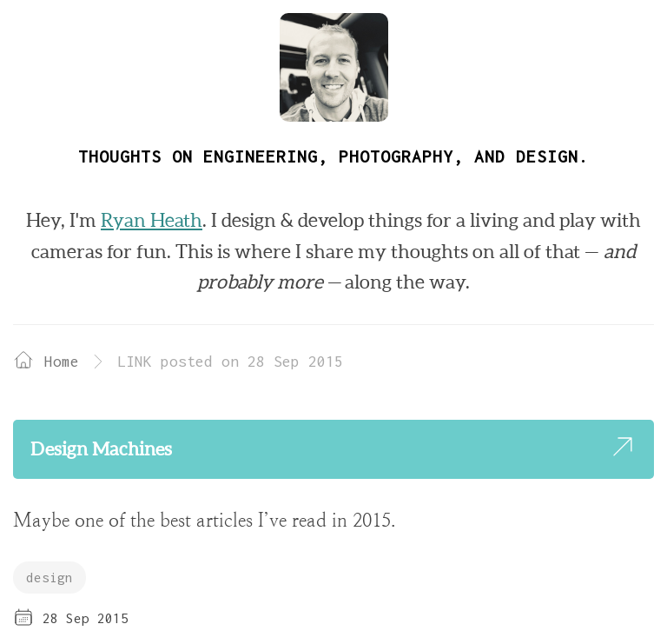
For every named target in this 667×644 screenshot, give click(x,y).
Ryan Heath (152, 220)
